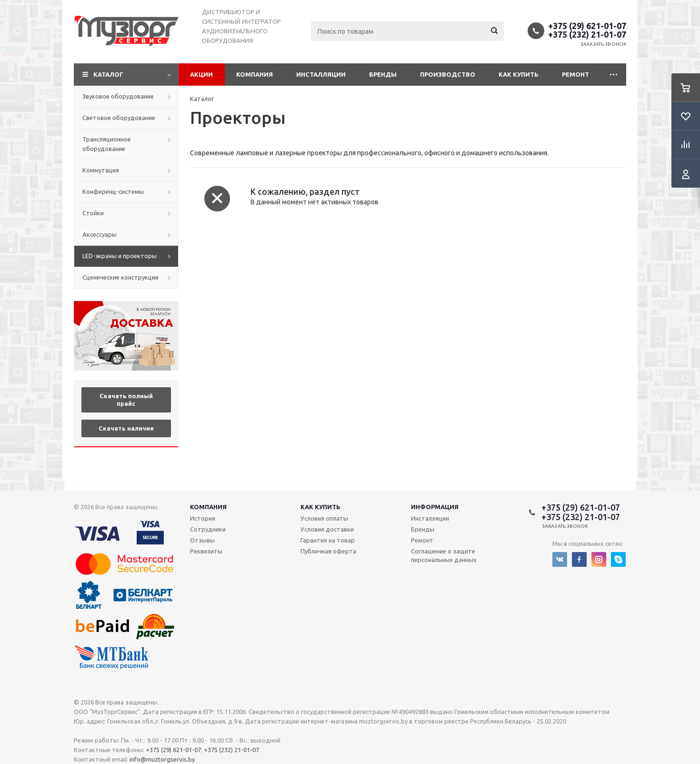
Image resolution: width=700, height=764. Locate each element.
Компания (255, 74)
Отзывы (202, 540)
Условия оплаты (324, 518)
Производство (448, 74)
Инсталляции (321, 74)
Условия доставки (327, 529)
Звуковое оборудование (118, 96)
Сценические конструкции (120, 277)
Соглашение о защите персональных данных (444, 555)
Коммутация (101, 170)
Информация (435, 507)
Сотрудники (208, 529)
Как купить (519, 74)
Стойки (93, 213)
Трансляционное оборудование (107, 144)
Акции (201, 74)
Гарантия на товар (328, 540)
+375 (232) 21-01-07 (587, 34)
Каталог (108, 74)
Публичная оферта (328, 551)
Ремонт (575, 74)
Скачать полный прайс (126, 400)
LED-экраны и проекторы (120, 256)
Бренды (383, 74)
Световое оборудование (119, 118)
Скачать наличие (126, 428)
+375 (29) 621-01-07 (587, 26)
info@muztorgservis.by (162, 759)
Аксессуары (100, 234)
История (203, 518)
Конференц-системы (113, 191)
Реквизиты (206, 551)
